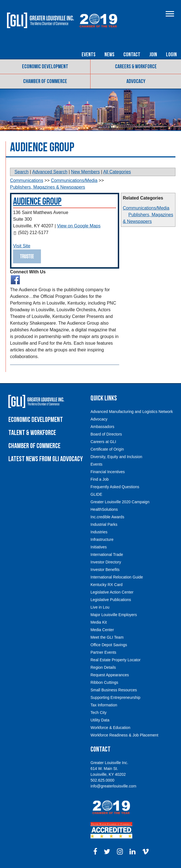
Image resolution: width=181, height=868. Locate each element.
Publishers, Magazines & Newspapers (47, 187)
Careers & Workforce (136, 67)
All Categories (117, 172)
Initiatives (99, 547)
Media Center (102, 630)
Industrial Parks (104, 524)
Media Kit (99, 622)
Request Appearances (110, 675)
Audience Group (37, 202)
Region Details (103, 667)
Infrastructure (102, 539)
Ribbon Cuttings (104, 682)
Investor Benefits (105, 570)
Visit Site (22, 246)
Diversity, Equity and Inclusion (116, 457)
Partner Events (103, 652)
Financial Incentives (108, 472)
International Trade (107, 555)
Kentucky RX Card (107, 585)
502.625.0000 (102, 780)
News (109, 55)
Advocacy (136, 81)
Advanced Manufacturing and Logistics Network (132, 412)
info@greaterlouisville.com (113, 786)
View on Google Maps (79, 226)
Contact (132, 55)
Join (153, 55)
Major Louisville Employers (114, 615)
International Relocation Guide (117, 577)
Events (89, 55)
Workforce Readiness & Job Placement (124, 735)
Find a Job (100, 479)
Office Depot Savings (109, 645)
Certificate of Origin (107, 449)
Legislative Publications (111, 600)
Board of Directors (106, 434)
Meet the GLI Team (107, 637)
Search (22, 172)
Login (171, 55)
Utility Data (100, 720)
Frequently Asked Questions (115, 487)
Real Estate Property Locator (116, 660)
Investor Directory (106, 562)
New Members (85, 172)
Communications (27, 180)
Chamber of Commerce (45, 81)
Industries (99, 532)
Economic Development (45, 67)
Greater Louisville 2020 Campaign (120, 502)
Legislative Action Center (112, 592)
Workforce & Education (110, 728)
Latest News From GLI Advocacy (46, 459)
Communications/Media (146, 208)
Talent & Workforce (32, 433)
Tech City (99, 713)
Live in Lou (100, 607)
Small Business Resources (114, 690)
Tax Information (104, 705)
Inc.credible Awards (107, 517)
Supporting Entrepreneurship (115, 697)
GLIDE (96, 494)
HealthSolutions (104, 509)
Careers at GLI (103, 442)
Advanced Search (50, 172)
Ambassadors (102, 427)
